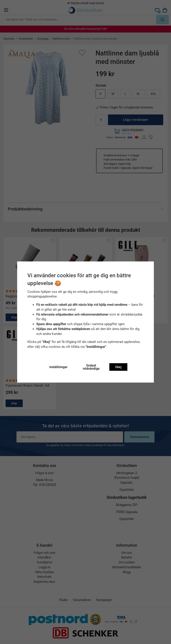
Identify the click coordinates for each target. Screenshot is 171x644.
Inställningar (58, 367)
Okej (118, 367)
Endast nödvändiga (91, 367)
